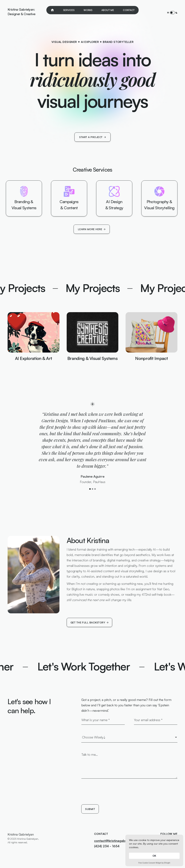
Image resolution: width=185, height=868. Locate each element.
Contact (129, 10)
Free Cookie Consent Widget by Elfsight (154, 863)
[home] (21, 13)
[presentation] (109, 795)
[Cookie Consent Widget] (154, 850)
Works (88, 10)
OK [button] (154, 856)
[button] (90, 489)
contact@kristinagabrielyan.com (118, 841)
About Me (108, 10)
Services (69, 10)
